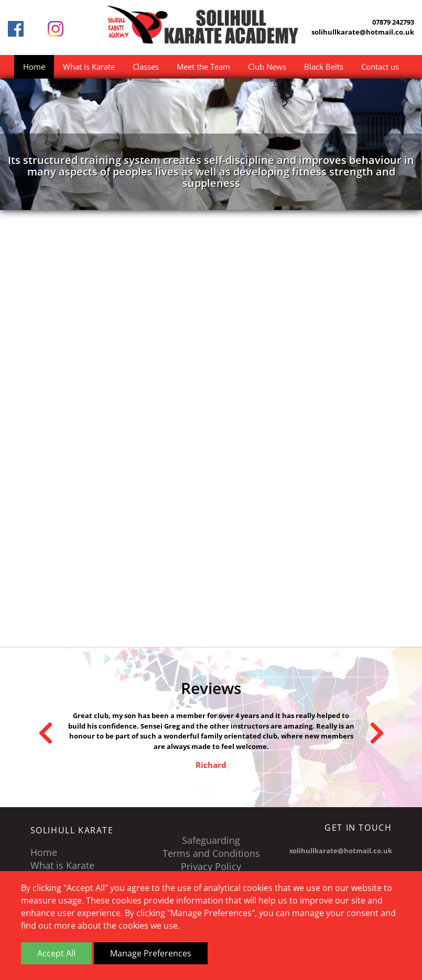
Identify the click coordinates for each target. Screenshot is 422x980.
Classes (146, 67)
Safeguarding (211, 840)
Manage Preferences (151, 953)
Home (34, 67)
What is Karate (89, 67)
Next (377, 733)
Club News (267, 67)
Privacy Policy (211, 866)
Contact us (380, 67)
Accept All (56, 953)
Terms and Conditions (211, 853)
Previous (46, 733)
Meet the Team (203, 67)
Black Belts (324, 67)
